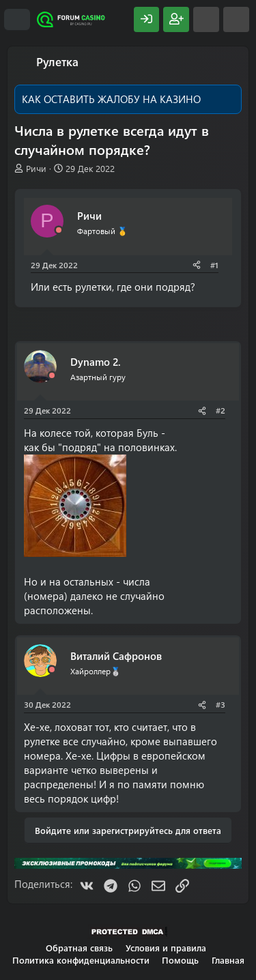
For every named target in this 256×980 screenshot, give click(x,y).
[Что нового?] (206, 19)
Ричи (36, 168)
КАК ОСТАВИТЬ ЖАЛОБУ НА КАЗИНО (111, 99)
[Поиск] (236, 19)
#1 (214, 265)
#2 (221, 410)
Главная (228, 960)
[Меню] (17, 20)
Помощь (180, 960)
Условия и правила (166, 948)
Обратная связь (79, 948)
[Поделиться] (197, 265)
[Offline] (59, 230)
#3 (221, 704)
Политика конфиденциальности (81, 960)
